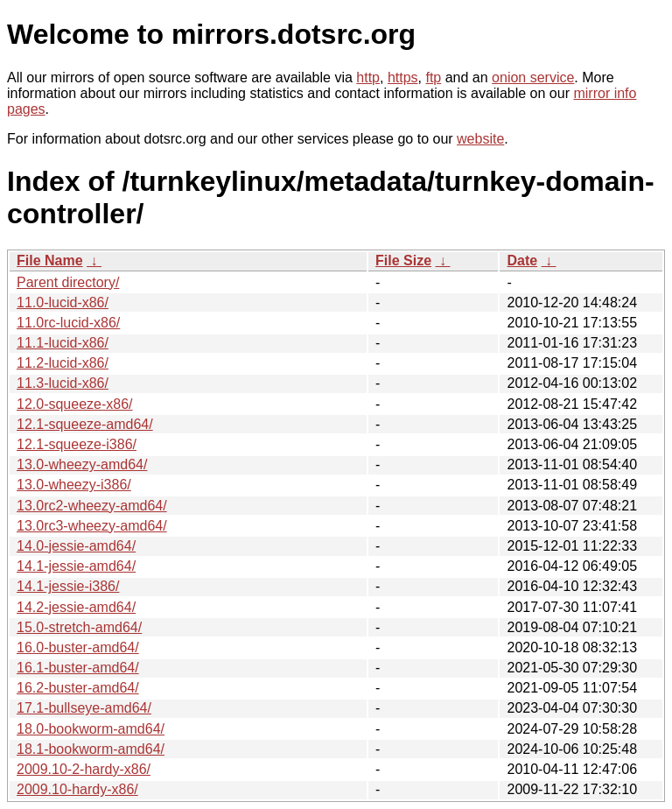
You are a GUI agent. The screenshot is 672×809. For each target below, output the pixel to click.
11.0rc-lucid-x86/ (68, 323)
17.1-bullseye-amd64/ (84, 708)
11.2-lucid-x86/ (63, 363)
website (480, 139)
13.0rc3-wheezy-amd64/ (92, 526)
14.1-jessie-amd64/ (76, 566)
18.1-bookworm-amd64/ (91, 749)
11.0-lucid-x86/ (63, 302)
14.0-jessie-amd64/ (76, 546)
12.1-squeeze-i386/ (77, 444)
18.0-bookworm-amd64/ (91, 729)
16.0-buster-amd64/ (78, 647)
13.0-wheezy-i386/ (74, 485)
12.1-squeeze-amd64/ (85, 424)
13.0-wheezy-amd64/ (82, 464)
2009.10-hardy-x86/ (77, 789)
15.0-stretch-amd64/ (79, 627)
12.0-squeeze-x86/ (75, 404)
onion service (533, 77)
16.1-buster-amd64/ (78, 668)
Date (522, 260)
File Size (403, 260)
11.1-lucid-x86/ (63, 343)
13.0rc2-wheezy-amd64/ (92, 506)
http (368, 77)
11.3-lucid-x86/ (63, 383)
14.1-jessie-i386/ (68, 586)
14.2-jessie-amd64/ (76, 607)
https (403, 77)
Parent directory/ (68, 282)
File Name (50, 260)
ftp (433, 77)
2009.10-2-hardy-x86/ (84, 769)
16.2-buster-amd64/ (78, 688)
